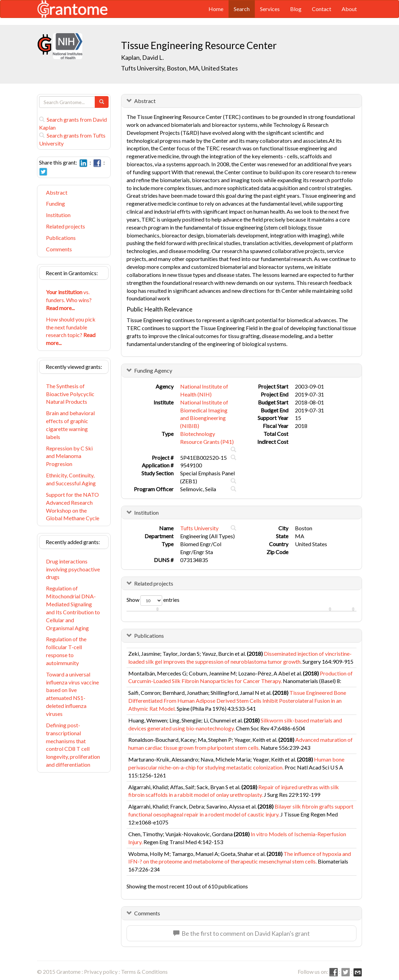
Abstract (57, 192)
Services (270, 9)
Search (242, 9)
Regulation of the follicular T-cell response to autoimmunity (66, 651)
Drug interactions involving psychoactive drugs (73, 569)
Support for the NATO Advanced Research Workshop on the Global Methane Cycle (73, 506)
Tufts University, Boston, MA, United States (179, 68)
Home (216, 9)
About (349, 9)
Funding (55, 203)
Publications (61, 238)
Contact (322, 9)
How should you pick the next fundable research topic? (71, 331)
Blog (296, 9)
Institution (58, 215)
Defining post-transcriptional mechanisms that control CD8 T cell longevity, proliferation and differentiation (73, 745)
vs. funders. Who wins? (69, 300)
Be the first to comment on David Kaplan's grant (242, 933)
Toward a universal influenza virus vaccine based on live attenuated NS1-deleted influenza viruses (72, 694)
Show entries (153, 600)
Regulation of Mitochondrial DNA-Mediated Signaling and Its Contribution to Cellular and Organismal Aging (73, 608)
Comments (59, 249)
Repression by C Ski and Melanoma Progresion (69, 456)
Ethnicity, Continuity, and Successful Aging (71, 479)
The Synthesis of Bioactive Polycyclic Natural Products (70, 394)
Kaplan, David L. (142, 57)
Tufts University (199, 528)
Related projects (66, 226)
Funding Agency (153, 370)
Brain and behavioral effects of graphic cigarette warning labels (70, 425)
